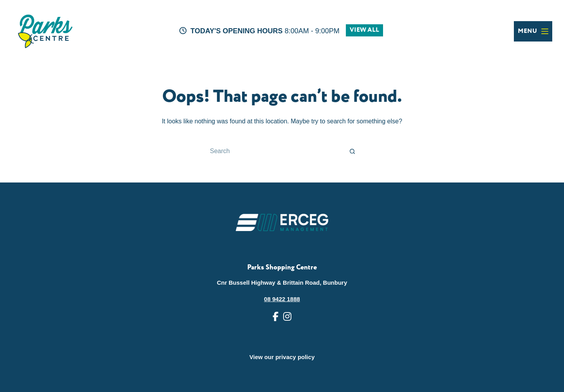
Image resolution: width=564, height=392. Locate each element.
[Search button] (352, 151)
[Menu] (533, 31)
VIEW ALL (364, 30)
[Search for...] (274, 151)
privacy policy (295, 357)
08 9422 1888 (282, 299)
